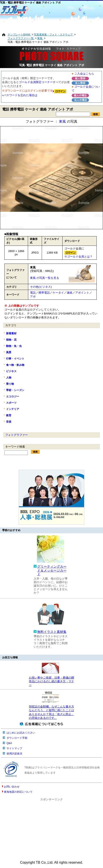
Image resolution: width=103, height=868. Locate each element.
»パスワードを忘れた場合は (20, 95)
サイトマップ (14, 748)
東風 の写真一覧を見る (45, 278)
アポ (33, 297)
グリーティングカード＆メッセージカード (52, 570)
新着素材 (11, 333)
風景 (9, 352)
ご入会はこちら (84, 74)
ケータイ (58, 293)
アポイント (82, 293)
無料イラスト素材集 (52, 632)
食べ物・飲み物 (15, 365)
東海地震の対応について (18, 792)
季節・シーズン (15, 390)
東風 (62, 121)
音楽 (9, 422)
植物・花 (11, 340)
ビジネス (11, 371)
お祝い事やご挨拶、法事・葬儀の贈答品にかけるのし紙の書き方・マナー (51, 681)
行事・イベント (15, 359)
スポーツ (11, 403)
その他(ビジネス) (41, 287)
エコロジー (13, 396)
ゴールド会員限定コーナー (36, 82)
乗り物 (10, 384)
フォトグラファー (17, 435)
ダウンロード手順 (17, 738)
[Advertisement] (51, 25)
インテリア (13, 409)
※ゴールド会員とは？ (78, 257)
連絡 (70, 293)
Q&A (9, 743)
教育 (9, 415)
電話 (33, 293)
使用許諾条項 (14, 754)
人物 (9, 378)
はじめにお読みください (21, 733)
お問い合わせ (12, 787)
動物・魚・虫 (14, 346)
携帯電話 (44, 293)
